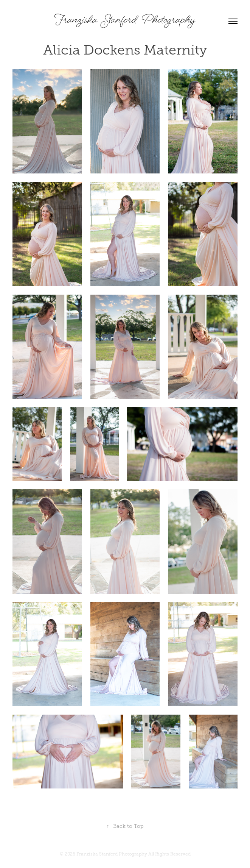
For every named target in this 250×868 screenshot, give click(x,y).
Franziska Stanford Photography (125, 21)
